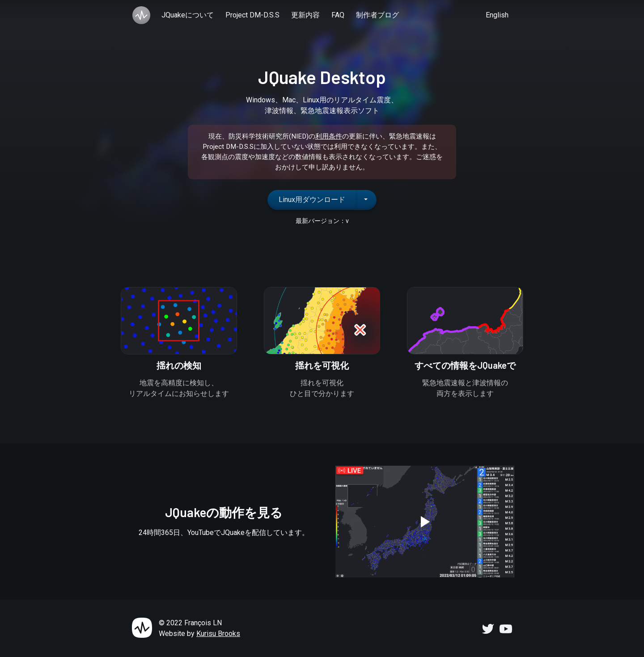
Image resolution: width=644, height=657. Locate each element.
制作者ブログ (377, 15)
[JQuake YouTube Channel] (506, 628)
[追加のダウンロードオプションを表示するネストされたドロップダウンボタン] (366, 200)
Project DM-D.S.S (252, 15)
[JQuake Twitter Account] (488, 628)
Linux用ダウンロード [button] (312, 200)
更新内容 (305, 15)
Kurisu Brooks (218, 634)
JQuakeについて (188, 15)
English (497, 15)
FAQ (338, 15)
